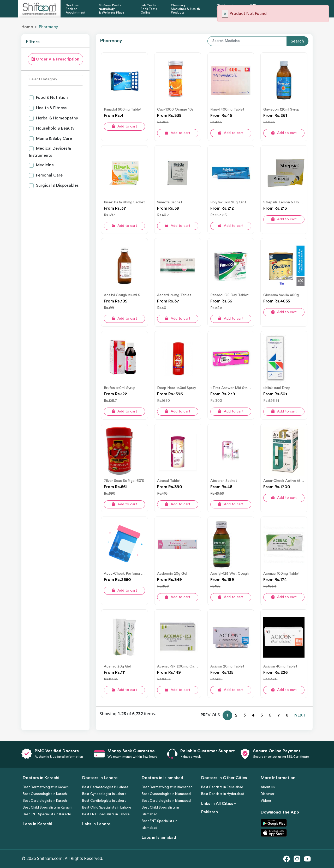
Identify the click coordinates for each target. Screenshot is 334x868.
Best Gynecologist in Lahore (104, 794)
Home (27, 27)
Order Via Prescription (55, 59)
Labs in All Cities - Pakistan (218, 808)
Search (297, 41)
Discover (268, 794)
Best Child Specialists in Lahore (107, 807)
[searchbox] (55, 79)
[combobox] (55, 80)
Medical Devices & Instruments (50, 152)
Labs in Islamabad (159, 837)
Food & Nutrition (51, 98)
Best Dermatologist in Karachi (46, 787)
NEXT (300, 715)
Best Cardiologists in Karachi (45, 801)
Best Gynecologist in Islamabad (166, 794)
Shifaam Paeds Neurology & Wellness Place (111, 9)
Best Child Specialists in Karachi (47, 807)
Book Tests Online (149, 11)
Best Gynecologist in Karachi (45, 794)
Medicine (44, 165)
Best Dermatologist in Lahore (105, 787)
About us (268, 787)
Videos (266, 801)
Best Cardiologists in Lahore (104, 801)
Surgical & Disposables (57, 185)
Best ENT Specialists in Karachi (47, 814)
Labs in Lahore (96, 824)
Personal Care (49, 175)
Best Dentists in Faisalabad (222, 787)
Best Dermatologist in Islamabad (167, 787)
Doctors (73, 5)
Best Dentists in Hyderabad (223, 794)
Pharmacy (178, 5)
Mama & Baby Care (53, 138)
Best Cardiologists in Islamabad (166, 801)
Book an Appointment (76, 11)
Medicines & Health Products (185, 11)
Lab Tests (149, 5)
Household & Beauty (55, 128)
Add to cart (124, 126)
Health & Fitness (51, 108)
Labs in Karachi (37, 824)
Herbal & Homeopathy (56, 118)
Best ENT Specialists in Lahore (106, 814)
